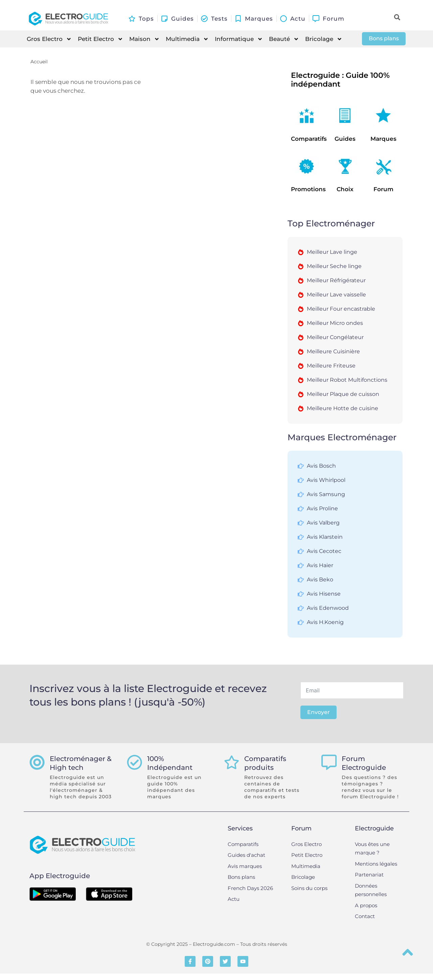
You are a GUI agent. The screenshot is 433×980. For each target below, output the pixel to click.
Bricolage (324, 39)
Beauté (284, 39)
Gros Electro (49, 39)
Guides (345, 139)
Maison (144, 39)
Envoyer (318, 712)
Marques (383, 139)
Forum (383, 189)
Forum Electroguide (366, 763)
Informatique (239, 39)
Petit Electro (100, 39)
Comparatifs (309, 139)
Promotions (308, 189)
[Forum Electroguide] (330, 763)
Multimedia (187, 39)
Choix (345, 189)
